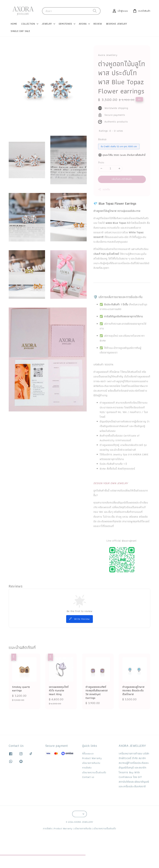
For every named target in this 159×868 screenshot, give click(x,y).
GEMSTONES (65, 24)
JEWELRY (47, 24)
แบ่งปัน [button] (104, 189)
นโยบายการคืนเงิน (91, 763)
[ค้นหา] (95, 11)
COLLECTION (28, 24)
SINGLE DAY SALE (20, 31)
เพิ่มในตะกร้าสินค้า (122, 179)
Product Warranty (92, 758)
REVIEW (98, 24)
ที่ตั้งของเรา (88, 754)
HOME (14, 24)
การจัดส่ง (87, 768)
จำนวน (101, 163)
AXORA (83, 24)
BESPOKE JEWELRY (117, 24)
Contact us (88, 777)
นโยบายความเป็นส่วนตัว (94, 772)
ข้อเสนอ (102, 139)
